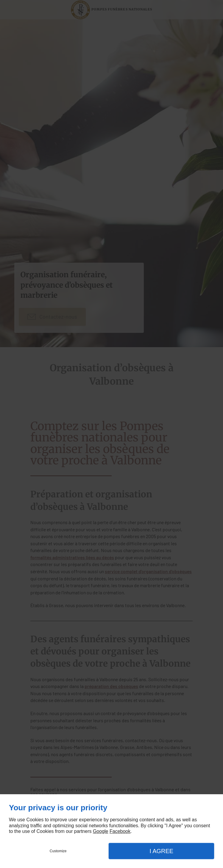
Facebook (120, 831)
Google (101, 831)
